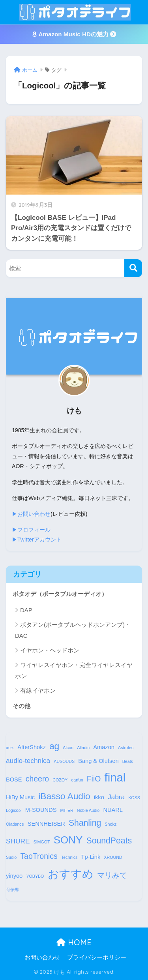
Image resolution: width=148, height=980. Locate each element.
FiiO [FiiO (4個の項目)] (94, 779)
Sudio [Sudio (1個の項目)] (11, 857)
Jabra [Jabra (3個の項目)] (116, 797)
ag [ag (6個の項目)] (54, 746)
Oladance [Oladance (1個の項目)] (15, 824)
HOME (74, 942)
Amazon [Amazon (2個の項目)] (104, 747)
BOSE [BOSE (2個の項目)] (14, 780)
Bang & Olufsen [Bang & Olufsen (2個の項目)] (98, 761)
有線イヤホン (38, 690)
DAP (26, 610)
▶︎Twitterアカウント (37, 540)
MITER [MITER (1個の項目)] (67, 810)
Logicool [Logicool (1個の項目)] (14, 810)
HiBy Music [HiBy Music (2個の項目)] (20, 797)
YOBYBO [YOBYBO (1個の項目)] (35, 876)
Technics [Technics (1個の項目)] (69, 857)
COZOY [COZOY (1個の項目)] (60, 780)
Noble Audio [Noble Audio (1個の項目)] (88, 810)
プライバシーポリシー (97, 958)
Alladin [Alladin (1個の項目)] (83, 748)
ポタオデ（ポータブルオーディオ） (60, 594)
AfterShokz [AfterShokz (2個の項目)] (31, 747)
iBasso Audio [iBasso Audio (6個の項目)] (64, 796)
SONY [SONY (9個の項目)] (68, 840)
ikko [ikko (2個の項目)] (99, 797)
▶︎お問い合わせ (31, 514)
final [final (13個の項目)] (115, 777)
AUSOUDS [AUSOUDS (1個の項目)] (64, 761)
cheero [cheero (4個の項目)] (37, 779)
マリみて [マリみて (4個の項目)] (112, 875)
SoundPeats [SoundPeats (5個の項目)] (109, 840)
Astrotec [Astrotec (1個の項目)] (126, 748)
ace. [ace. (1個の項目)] (10, 748)
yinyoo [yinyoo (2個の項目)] (14, 876)
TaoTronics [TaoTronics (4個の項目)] (39, 856)
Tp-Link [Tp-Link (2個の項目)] (91, 857)
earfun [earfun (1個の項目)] (77, 780)
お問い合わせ (42, 958)
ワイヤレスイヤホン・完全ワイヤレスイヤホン (74, 670)
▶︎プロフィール (31, 530)
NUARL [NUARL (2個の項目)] (113, 810)
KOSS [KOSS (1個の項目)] (134, 798)
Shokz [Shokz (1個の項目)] (111, 824)
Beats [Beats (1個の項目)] (128, 761)
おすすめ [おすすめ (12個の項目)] (71, 874)
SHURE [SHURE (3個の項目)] (18, 841)
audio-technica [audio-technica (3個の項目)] (28, 761)
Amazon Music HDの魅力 (74, 34)
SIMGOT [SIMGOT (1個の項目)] (42, 842)
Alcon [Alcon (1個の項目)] (68, 748)
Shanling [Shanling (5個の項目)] (85, 823)
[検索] (133, 268)
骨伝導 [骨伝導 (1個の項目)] (12, 890)
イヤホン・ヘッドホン (50, 650)
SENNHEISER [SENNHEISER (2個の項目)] (46, 824)
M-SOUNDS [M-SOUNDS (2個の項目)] (41, 810)
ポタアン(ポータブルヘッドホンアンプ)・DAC (73, 630)
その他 (22, 706)
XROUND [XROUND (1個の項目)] (113, 857)
